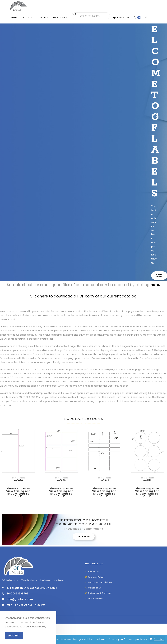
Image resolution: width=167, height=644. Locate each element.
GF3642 (104, 491)
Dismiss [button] (159, 639)
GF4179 (147, 491)
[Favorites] (121, 18)
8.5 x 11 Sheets (18, 488)
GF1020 (19, 491)
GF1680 (61, 491)
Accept (14, 636)
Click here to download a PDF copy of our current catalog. (84, 306)
